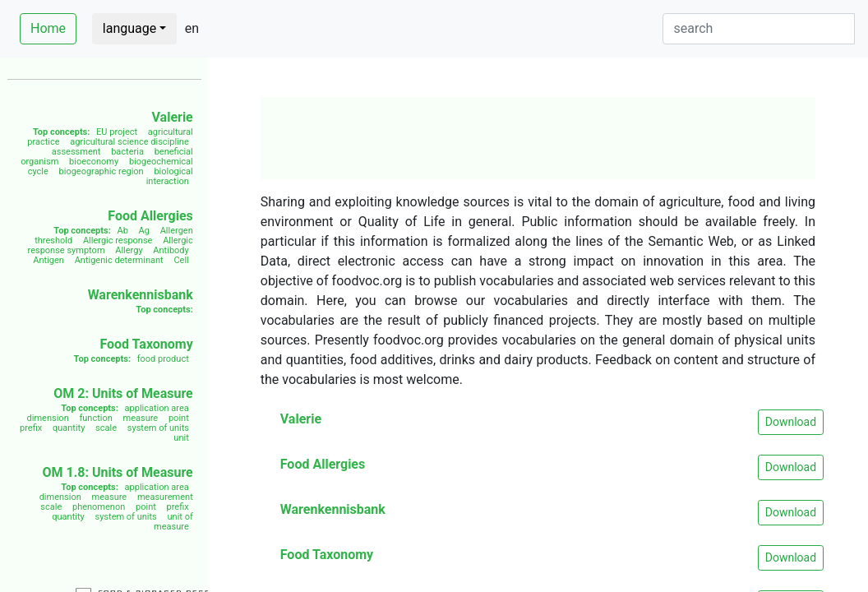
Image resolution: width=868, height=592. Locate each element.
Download (791, 422)
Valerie (172, 117)
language (129, 28)
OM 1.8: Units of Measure (117, 472)
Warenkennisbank (141, 295)
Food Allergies (150, 216)
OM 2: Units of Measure (123, 393)
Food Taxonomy (146, 344)
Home (48, 28)
